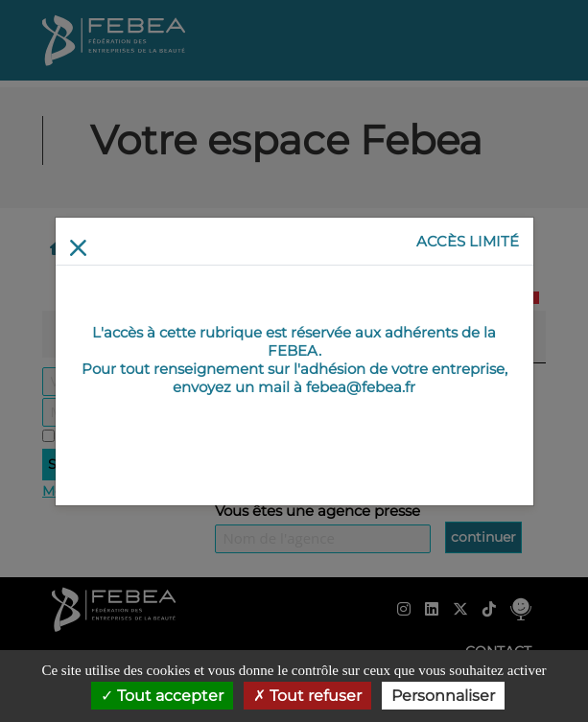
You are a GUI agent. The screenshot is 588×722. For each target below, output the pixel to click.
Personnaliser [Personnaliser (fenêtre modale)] (443, 696)
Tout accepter (162, 696)
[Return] (78, 248)
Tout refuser (307, 696)
